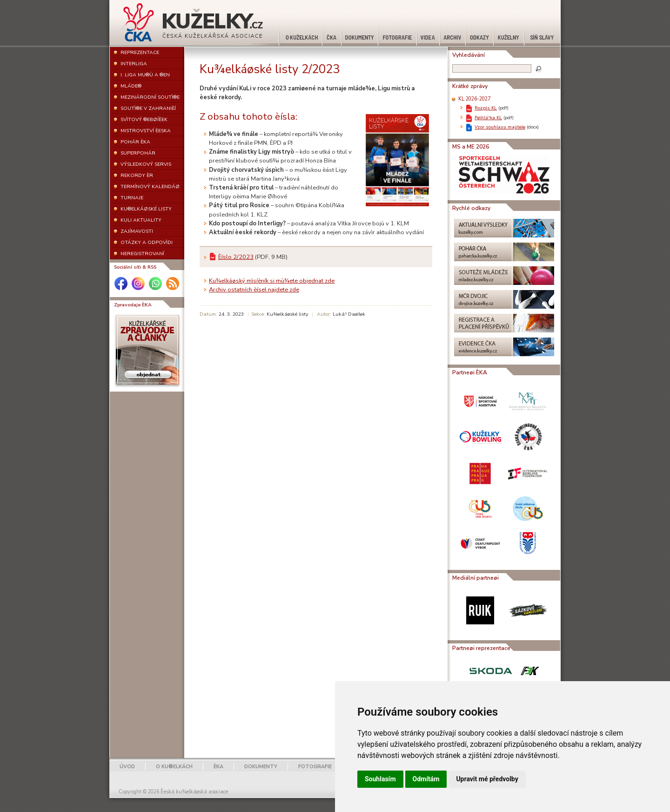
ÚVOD (127, 767)
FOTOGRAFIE (315, 767)
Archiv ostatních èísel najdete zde (254, 290)
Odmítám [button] (426, 779)
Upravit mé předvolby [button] (487, 779)
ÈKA (218, 767)
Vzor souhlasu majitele (500, 127)
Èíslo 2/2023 (236, 257)
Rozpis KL (486, 108)
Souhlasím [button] (380, 779)
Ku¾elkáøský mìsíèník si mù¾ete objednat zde (272, 281)
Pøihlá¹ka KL (488, 118)
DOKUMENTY (261, 767)
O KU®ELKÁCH (174, 767)
